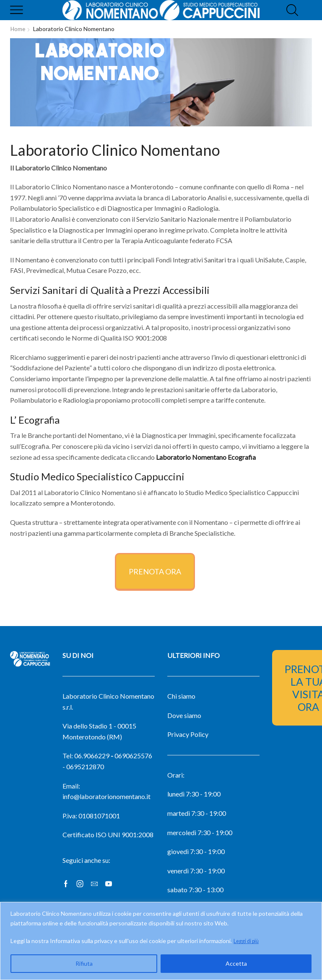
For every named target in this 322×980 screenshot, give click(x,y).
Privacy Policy (188, 734)
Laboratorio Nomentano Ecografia (206, 457)
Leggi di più (248, 941)
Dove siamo (184, 715)
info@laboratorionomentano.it (106, 796)
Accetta (236, 963)
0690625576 (133, 756)
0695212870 (85, 766)
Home (18, 29)
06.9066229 (92, 756)
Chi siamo (181, 696)
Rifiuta (84, 963)
